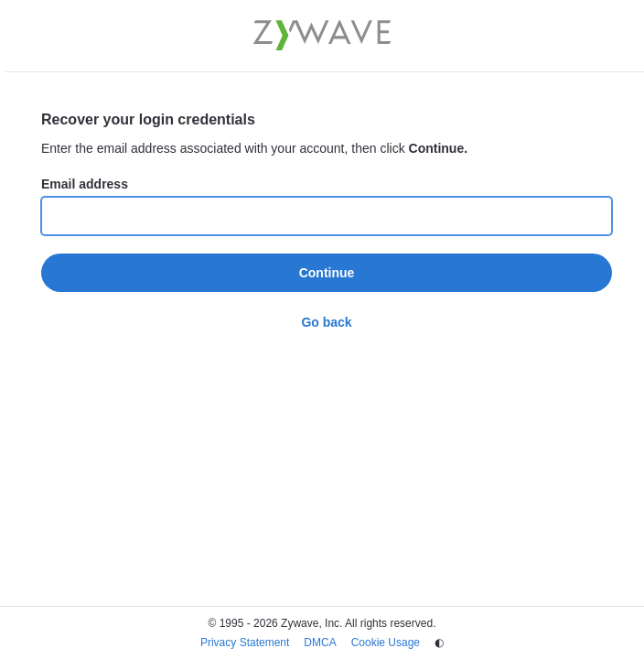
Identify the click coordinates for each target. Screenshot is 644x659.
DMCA (320, 643)
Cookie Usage (386, 643)
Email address (85, 184)
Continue (327, 273)
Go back (326, 322)
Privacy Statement (245, 643)
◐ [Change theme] (439, 643)
